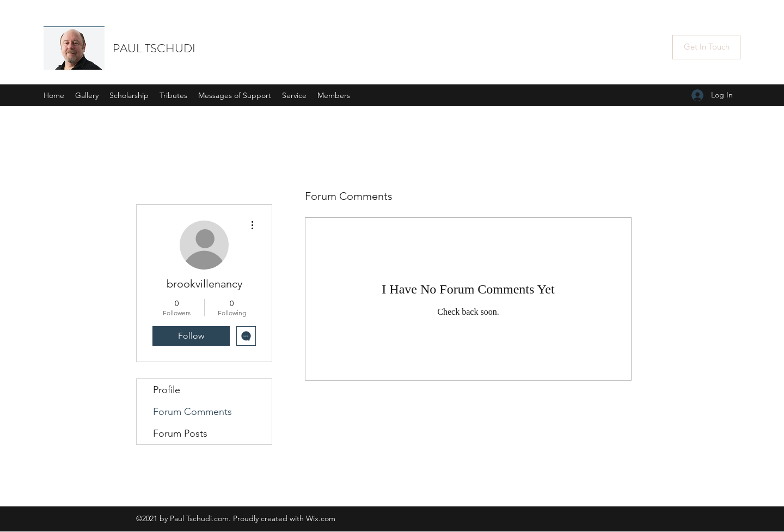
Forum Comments (192, 412)
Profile (167, 390)
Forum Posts (180, 433)
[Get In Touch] (706, 47)
